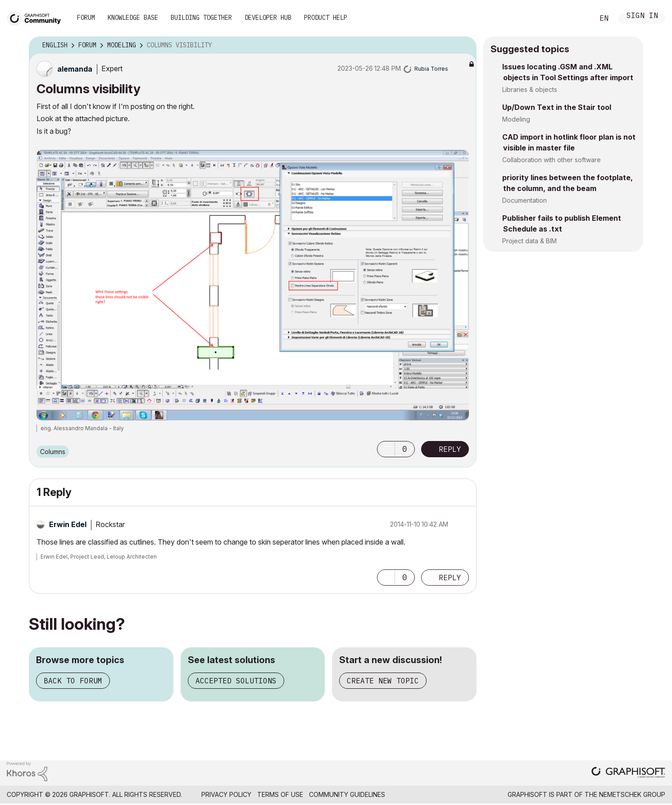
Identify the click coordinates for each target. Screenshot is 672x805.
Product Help (326, 18)
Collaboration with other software (552, 160)
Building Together (201, 18)
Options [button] (464, 45)
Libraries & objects (530, 89)
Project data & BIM (529, 241)
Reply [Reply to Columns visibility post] (450, 449)
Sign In (642, 16)
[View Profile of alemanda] (75, 69)
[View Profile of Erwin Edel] (68, 524)
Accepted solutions (236, 681)
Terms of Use (280, 794)
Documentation (524, 200)
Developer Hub (268, 18)
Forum (86, 18)
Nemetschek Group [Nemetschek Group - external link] (632, 794)
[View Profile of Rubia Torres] (431, 69)
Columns (53, 452)
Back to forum (73, 681)
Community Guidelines (347, 794)
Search (577, 18)
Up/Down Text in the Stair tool (557, 107)
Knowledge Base (133, 18)
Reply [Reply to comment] (450, 578)
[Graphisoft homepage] (628, 773)
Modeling (516, 119)
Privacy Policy (226, 794)
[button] (386, 449)
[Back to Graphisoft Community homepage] (37, 17)
